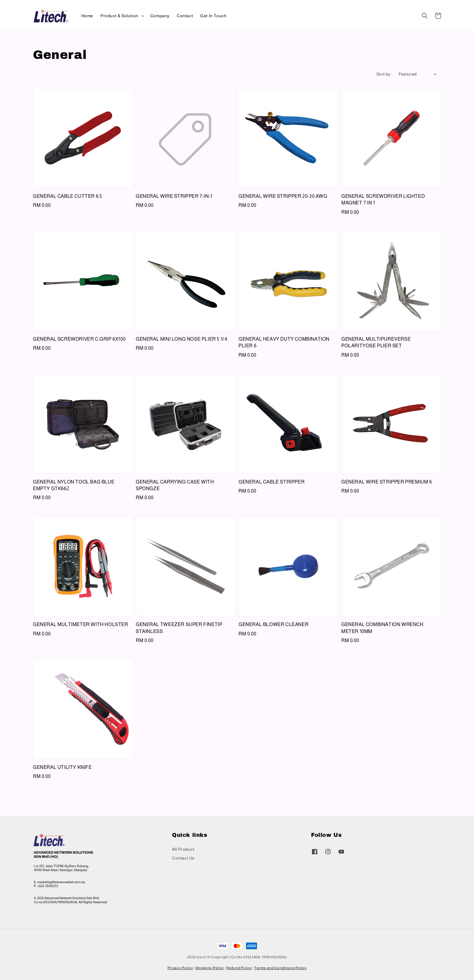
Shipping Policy (210, 968)
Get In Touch (213, 16)
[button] (425, 16)
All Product (183, 849)
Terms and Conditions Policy (280, 968)
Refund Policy (239, 968)
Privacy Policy (180, 968)
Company (160, 16)
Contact (185, 16)
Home (87, 16)
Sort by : (385, 74)
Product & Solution (119, 16)
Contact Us (183, 858)
